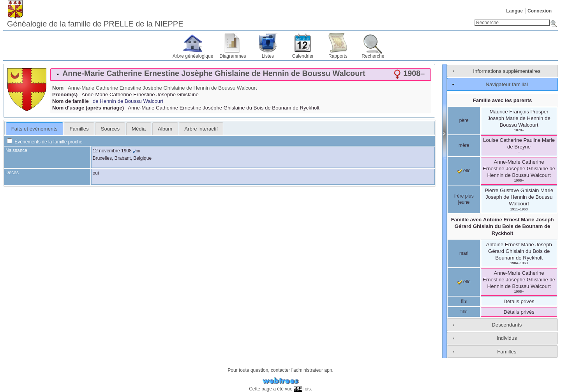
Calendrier (303, 56)
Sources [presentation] (110, 129)
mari (464, 253)
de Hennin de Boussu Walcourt (128, 101)
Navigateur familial (507, 84)
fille (464, 312)
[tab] (241, 74)
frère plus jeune (464, 199)
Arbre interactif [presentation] (201, 129)
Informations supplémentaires (507, 71)
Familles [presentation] (79, 129)
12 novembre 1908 (112, 151)
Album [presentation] (165, 129)
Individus (507, 338)
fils (464, 301)
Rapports (338, 56)
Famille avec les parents (503, 100)
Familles (507, 352)
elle (464, 171)
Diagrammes (233, 56)
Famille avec (503, 226)
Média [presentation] (139, 129)
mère (464, 145)
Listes (268, 56)
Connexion (540, 11)
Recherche (373, 56)
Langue (514, 11)
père (464, 120)
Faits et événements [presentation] (34, 129)
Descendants (507, 325)
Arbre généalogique (193, 56)
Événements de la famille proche (45, 142)
